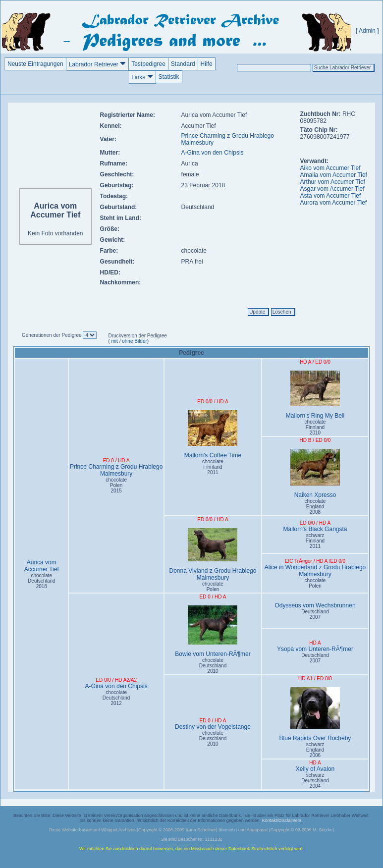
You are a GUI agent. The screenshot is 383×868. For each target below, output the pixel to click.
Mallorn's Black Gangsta (315, 529)
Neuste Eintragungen (35, 64)
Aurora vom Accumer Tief (334, 203)
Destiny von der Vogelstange (213, 727)
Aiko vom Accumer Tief (330, 168)
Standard (183, 64)
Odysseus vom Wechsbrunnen (315, 605)
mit (114, 341)
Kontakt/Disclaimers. (282, 820)
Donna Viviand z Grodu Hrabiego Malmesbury (213, 555)
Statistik (169, 77)
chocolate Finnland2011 (213, 467)
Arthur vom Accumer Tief (333, 182)
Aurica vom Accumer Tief (42, 566)
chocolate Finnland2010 (315, 427)
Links (142, 77)
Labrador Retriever (97, 64)
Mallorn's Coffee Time (213, 434)
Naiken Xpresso (315, 474)
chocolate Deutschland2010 (213, 666)
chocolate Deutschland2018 (42, 581)
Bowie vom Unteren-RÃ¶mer (213, 631)
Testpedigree (148, 64)
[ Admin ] (367, 31)
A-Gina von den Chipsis (213, 153)
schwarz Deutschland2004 (315, 781)
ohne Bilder (135, 341)
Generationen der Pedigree (52, 335)
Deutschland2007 (315, 614)
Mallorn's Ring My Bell (315, 395)
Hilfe (207, 64)
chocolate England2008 (315, 507)
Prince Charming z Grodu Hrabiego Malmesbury (116, 470)
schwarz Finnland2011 (315, 541)
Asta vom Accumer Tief (331, 196)
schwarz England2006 (315, 750)
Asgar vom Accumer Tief (332, 189)
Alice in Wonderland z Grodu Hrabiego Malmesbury (315, 571)
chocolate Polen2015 (116, 485)
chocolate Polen (213, 587)
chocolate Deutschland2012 (116, 698)
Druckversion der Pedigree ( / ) (137, 338)
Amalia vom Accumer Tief (334, 175)
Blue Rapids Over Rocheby (315, 714)
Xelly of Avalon (315, 769)
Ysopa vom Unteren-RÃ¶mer (315, 649)
